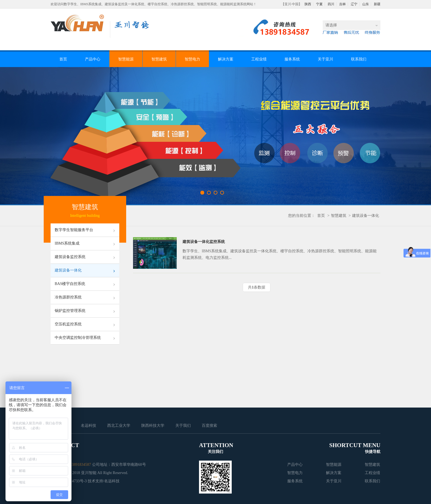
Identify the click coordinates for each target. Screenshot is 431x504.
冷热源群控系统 (85, 297)
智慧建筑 (159, 59)
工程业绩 (259, 59)
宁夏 (319, 4)
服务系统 (292, 59)
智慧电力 (192, 59)
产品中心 (93, 59)
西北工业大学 (119, 426)
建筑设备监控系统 (85, 257)
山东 (366, 4)
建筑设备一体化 (366, 216)
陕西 (308, 4)
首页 (63, 59)
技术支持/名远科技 (104, 481)
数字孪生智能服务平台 (85, 230)
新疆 (377, 4)
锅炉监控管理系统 (85, 311)
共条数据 (257, 287)
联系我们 (359, 59)
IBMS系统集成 (85, 243)
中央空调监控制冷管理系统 (85, 338)
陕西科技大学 (153, 426)
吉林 (342, 4)
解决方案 (226, 59)
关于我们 (183, 426)
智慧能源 (126, 59)
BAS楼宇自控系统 (85, 284)
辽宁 (354, 4)
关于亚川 (325, 59)
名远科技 (89, 426)
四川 (331, 4)
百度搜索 (209, 426)
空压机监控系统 (85, 324)
